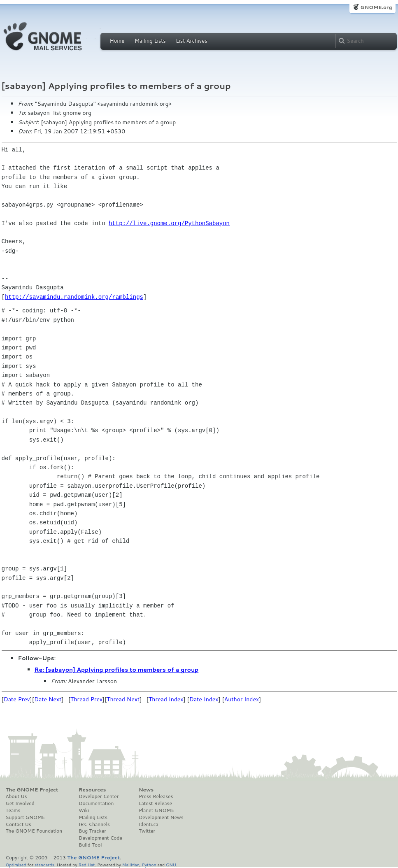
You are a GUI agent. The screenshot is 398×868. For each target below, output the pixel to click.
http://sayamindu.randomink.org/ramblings (74, 297)
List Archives (191, 41)
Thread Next (123, 699)
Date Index (204, 699)
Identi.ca (149, 824)
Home (117, 41)
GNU (171, 865)
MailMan (131, 865)
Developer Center (99, 796)
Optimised (16, 865)
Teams (13, 810)
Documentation (96, 803)
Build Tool (90, 845)
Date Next (48, 699)
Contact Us (19, 824)
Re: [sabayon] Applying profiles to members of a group (117, 670)
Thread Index (166, 699)
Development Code (100, 838)
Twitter (147, 831)
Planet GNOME (156, 810)
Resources (92, 790)
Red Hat (86, 865)
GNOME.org (376, 7)
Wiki (84, 810)
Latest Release (155, 803)
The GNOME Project (32, 790)
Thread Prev (86, 699)
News (146, 790)
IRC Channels (94, 824)
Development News (161, 817)
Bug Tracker (92, 831)
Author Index (242, 699)
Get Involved (20, 803)
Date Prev (17, 699)
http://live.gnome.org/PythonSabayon (169, 223)
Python (149, 865)
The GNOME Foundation (34, 831)
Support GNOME (26, 817)
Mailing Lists (150, 41)
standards (44, 865)
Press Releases (156, 796)
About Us (16, 796)
